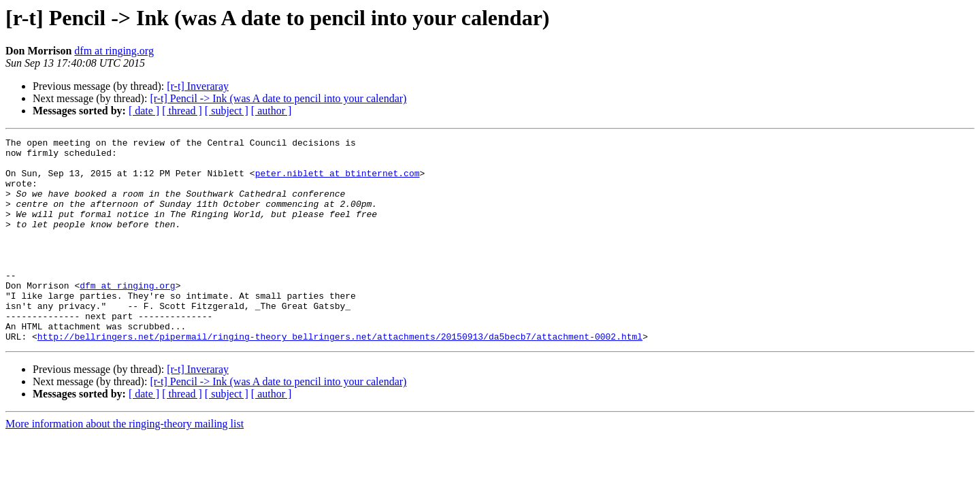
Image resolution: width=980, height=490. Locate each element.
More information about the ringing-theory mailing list (125, 464)
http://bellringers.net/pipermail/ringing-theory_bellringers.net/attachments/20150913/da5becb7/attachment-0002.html (340, 377)
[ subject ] (227, 111)
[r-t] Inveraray (198, 86)
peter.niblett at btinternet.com (338, 181)
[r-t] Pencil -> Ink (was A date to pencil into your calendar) (278, 98)
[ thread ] (182, 111)
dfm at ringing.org (114, 51)
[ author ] (272, 111)
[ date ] (144, 111)
